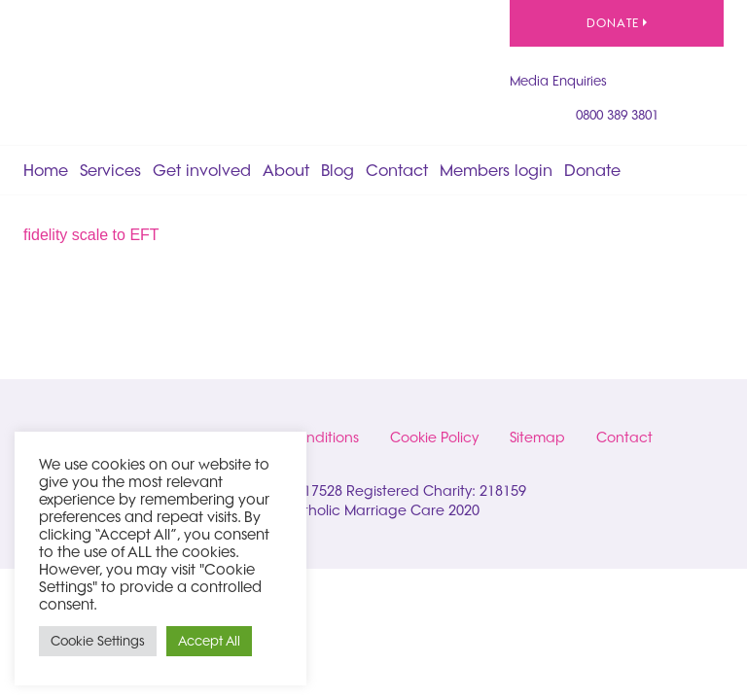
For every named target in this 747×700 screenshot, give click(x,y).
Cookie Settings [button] (98, 641)
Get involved (202, 170)
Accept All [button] (209, 641)
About (286, 170)
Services (110, 170)
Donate (617, 23)
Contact (397, 170)
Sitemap (537, 437)
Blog (338, 170)
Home (46, 170)
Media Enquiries (558, 81)
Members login (496, 170)
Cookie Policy (434, 437)
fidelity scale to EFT (91, 235)
